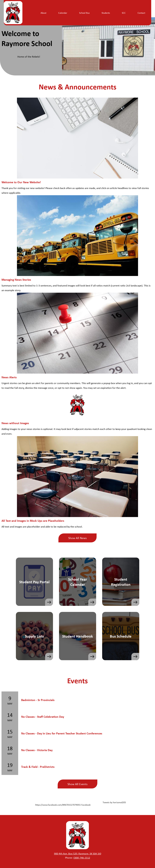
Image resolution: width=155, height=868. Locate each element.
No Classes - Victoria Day (37, 750)
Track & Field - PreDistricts (38, 767)
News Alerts (9, 377)
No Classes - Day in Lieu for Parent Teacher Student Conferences (62, 733)
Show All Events (77, 784)
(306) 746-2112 (82, 858)
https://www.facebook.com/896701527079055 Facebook (63, 805)
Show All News (77, 538)
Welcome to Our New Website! (21, 182)
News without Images (15, 423)
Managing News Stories (16, 280)
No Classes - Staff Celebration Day (43, 717)
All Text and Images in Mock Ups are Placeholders (33, 521)
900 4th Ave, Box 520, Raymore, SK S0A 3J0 (78, 853)
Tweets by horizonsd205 (114, 802)
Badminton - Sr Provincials (38, 700)
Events (77, 680)
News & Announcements (78, 87)
